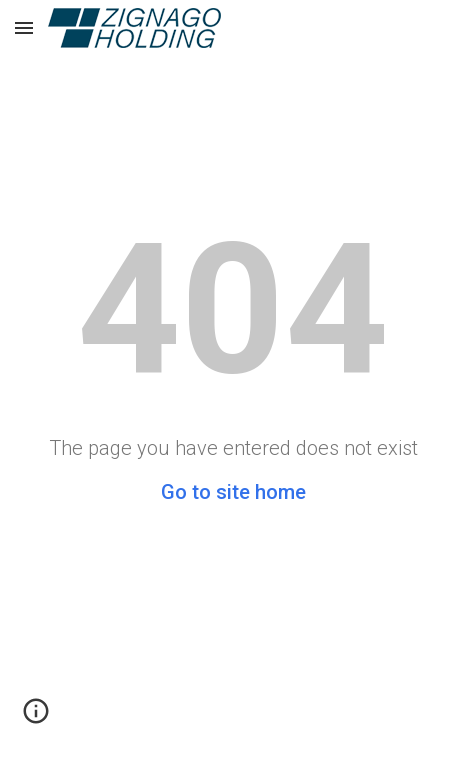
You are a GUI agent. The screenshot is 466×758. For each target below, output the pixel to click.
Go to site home (233, 492)
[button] (24, 27)
